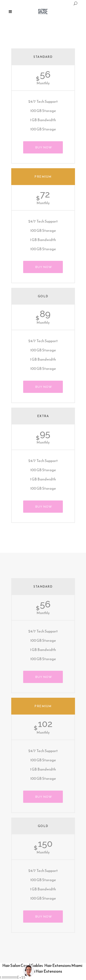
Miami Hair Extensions (43, 971)
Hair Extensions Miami (63, 965)
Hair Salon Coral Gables (23, 965)
